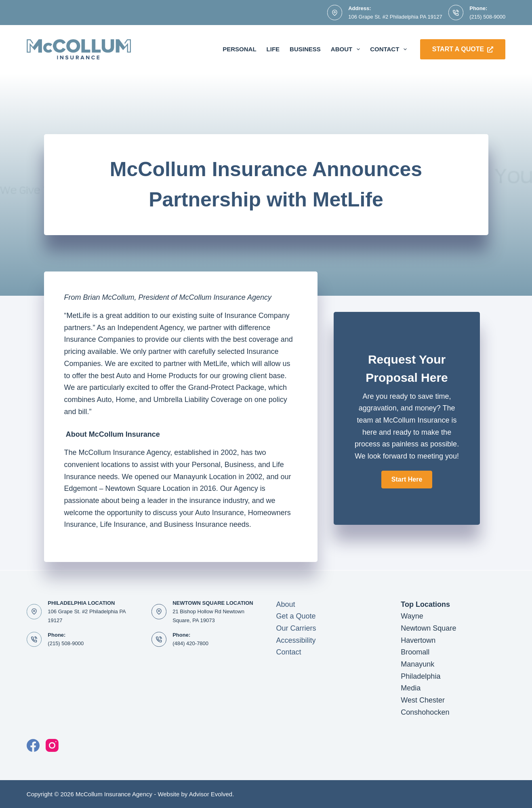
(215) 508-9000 (487, 17)
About (347, 49)
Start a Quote (463, 49)
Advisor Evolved (211, 794)
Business (305, 49)
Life (273, 49)
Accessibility (296, 640)
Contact (390, 49)
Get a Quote (296, 616)
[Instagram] (52, 745)
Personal (239, 49)
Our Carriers (296, 628)
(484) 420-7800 (190, 643)
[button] (407, 480)
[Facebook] (33, 745)
